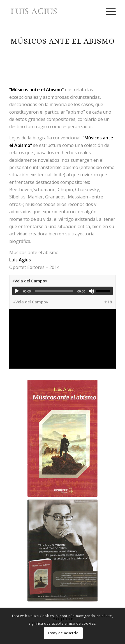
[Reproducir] (17, 291)
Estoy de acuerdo (63, 633)
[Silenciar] (91, 291)
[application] (62, 291)
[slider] (54, 291)
